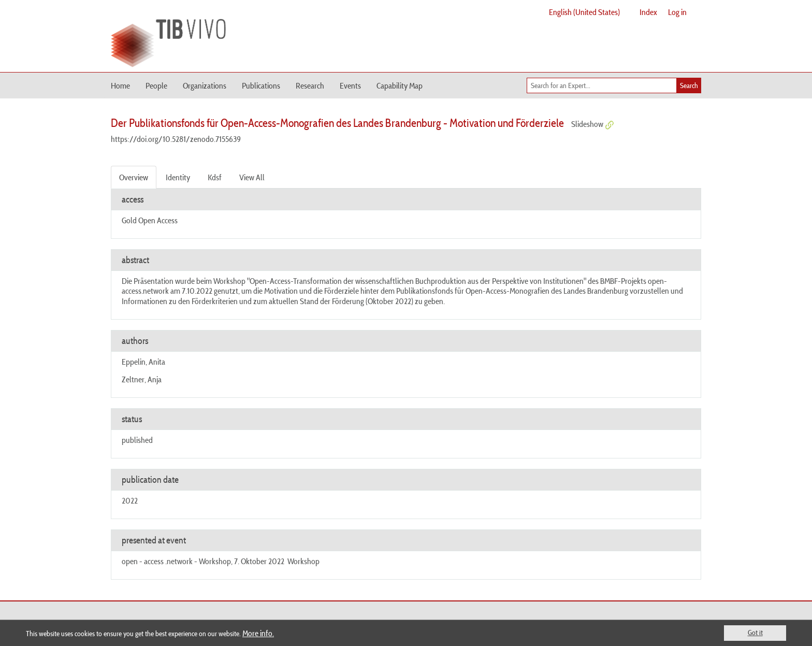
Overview (134, 177)
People (156, 85)
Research (310, 85)
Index (648, 12)
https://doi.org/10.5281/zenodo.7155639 (176, 139)
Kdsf (215, 177)
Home (120, 85)
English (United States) (584, 12)
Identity (178, 177)
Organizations (205, 85)
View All (252, 177)
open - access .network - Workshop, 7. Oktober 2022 (203, 561)
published (137, 440)
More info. (258, 633)
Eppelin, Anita (143, 362)
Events (350, 85)
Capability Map (400, 85)
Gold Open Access (150, 220)
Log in (677, 12)
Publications (261, 85)
